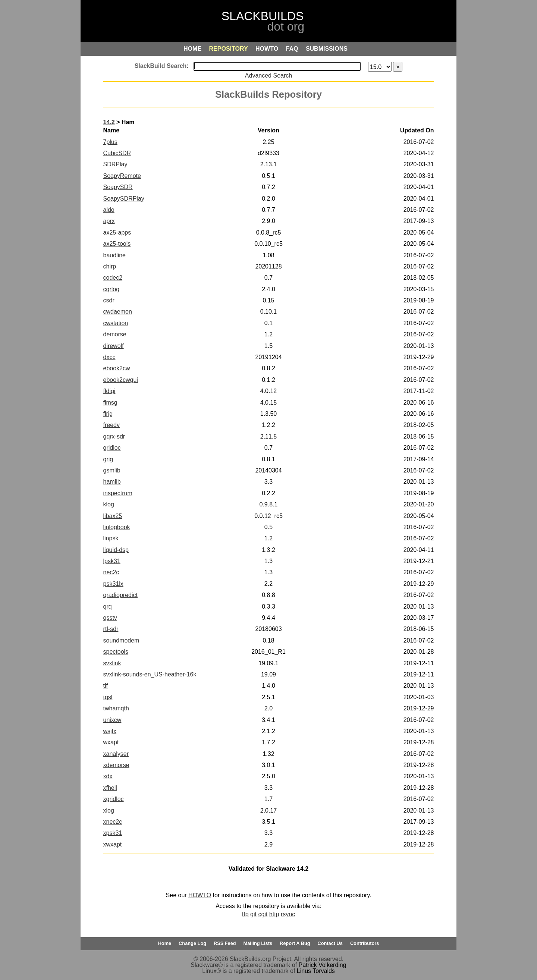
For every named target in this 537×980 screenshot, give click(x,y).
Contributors (365, 943)
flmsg (110, 403)
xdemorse (116, 765)
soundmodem (121, 640)
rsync (288, 914)
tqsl (108, 697)
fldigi (109, 391)
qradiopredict (120, 595)
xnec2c (112, 822)
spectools (116, 652)
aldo (109, 210)
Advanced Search (268, 76)
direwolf (113, 346)
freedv (111, 425)
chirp (109, 266)
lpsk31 (112, 561)
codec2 (113, 278)
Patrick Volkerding (323, 965)
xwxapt (112, 844)
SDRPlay (115, 164)
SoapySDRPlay (123, 199)
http (274, 914)
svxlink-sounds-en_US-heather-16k (150, 674)
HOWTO (200, 895)
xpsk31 (112, 833)
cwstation (115, 323)
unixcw (112, 720)
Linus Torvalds (316, 971)
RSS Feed (225, 943)
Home (165, 943)
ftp (245, 914)
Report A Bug (295, 943)
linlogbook (116, 527)
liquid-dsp (116, 550)
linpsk (111, 538)
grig (108, 459)
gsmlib (112, 470)
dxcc (109, 357)
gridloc (112, 448)
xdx (108, 776)
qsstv (110, 618)
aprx (109, 221)
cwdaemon (117, 312)
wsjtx (110, 731)
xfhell (110, 788)
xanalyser (116, 754)
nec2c (111, 572)
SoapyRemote (122, 176)
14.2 (109, 122)
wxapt (111, 742)
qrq (107, 607)
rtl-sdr (111, 629)
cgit (263, 914)
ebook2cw (116, 368)
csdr (109, 300)
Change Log (192, 943)
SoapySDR (118, 187)
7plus (110, 142)
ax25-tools (117, 244)
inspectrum (117, 493)
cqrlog (111, 289)
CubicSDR (117, 153)
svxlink (112, 663)
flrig (108, 414)
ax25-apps (117, 233)
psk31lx (113, 584)
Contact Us (330, 943)
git (253, 914)
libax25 (112, 516)
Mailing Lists (258, 943)
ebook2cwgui (120, 380)
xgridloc (113, 799)
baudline (114, 255)
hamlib (112, 482)
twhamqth (116, 708)
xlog (108, 811)
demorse (114, 334)
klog (108, 504)
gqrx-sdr (114, 436)
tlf (105, 686)
